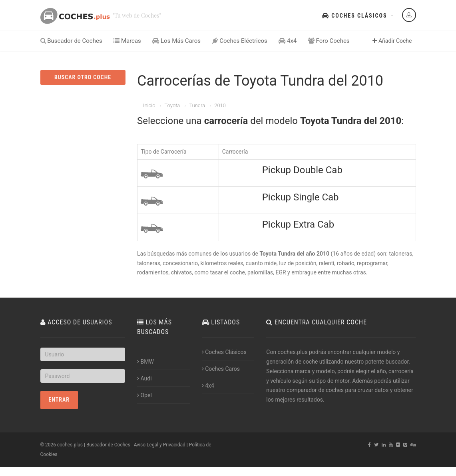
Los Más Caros (176, 41)
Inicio (149, 105)
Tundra (197, 105)
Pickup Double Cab (302, 170)
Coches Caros (221, 369)
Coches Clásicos (354, 16)
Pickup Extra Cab (298, 224)
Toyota (172, 105)
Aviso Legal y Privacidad (160, 445)
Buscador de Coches (71, 41)
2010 (220, 105)
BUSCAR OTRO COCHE (83, 77)
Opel (144, 395)
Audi (144, 378)
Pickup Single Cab (301, 197)
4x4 (288, 41)
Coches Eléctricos (240, 41)
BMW (145, 362)
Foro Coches (329, 41)
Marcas (127, 41)
